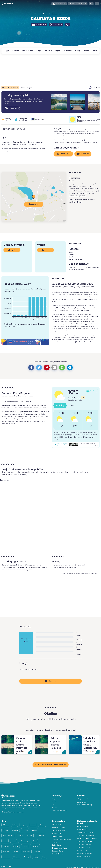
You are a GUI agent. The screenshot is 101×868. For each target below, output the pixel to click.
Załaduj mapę (34, 204)
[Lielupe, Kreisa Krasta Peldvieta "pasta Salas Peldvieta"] (8, 738)
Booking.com (4, 480)
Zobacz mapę (56, 25)
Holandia (6, 846)
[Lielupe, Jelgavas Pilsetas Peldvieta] (42, 738)
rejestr (12, 250)
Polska (25, 846)
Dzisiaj (60, 405)
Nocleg (78, 51)
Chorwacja (40, 836)
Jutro (74, 405)
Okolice (94, 51)
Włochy (30, 836)
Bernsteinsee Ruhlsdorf (85, 853)
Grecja (34, 830)
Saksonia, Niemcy (58, 851)
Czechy (27, 857)
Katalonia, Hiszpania (59, 827)
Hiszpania (17, 857)
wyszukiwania (87, 193)
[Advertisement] (50, 70)
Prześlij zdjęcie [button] (63, 154)
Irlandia (20, 836)
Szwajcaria (27, 852)
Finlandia (15, 830)
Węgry (36, 857)
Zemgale (47, 14)
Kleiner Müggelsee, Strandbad (87, 838)
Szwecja (16, 852)
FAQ (54, 805)
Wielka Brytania (8, 836)
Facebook (12, 812)
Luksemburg (24, 841)
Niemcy (42, 825)
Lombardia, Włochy (58, 830)
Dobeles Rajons (57, 14)
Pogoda (58, 51)
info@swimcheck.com (84, 799)
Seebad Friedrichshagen (85, 833)
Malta (34, 841)
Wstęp (39, 51)
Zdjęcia (7, 51)
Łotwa (41, 14)
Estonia (5, 830)
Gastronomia (68, 51)
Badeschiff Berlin (83, 850)
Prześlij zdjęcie (12, 108)
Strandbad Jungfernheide (86, 835)
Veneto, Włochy (57, 833)
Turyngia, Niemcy (58, 854)
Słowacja (38, 852)
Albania (5, 825)
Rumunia (6, 852)
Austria (16, 846)
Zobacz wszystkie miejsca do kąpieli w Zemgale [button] (51, 765)
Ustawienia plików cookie (60, 811)
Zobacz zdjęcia (39, 25)
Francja (25, 830)
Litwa (13, 841)
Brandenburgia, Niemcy (60, 848)
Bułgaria (24, 825)
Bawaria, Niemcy (58, 836)
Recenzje (86, 51)
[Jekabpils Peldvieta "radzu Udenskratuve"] (75, 738)
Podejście (16, 51)
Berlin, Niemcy (57, 845)
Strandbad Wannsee (84, 844)
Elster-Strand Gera (84, 856)
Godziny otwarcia (28, 51)
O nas (54, 802)
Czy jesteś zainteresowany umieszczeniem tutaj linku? (81, 574)
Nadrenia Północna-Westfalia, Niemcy (62, 841)
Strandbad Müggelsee (85, 841)
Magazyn (55, 799)
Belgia (14, 825)
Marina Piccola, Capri (84, 830)
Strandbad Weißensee (84, 847)
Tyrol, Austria (56, 824)
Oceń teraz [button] (83, 154)
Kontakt (55, 808)
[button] (59, 4)
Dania (33, 825)
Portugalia (35, 846)
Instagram (20, 812)
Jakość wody (48, 51)
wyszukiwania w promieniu (77, 196)
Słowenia (6, 857)
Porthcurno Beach (83, 827)
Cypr (44, 857)
